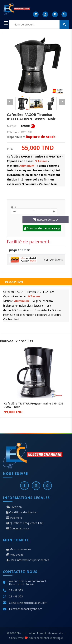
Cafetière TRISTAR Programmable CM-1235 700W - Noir (34, 405)
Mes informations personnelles (28, 560)
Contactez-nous (18, 528)
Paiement (14, 518)
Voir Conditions (53, 260)
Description (14, 282)
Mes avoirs (15, 555)
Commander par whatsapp (42, 228)
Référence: (14, 132)
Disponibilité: (16, 137)
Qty (14, 207)
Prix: (10, 149)
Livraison (14, 507)
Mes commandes (19, 549)
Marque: (12, 126)
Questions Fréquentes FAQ (25, 523)
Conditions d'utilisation (22, 512)
